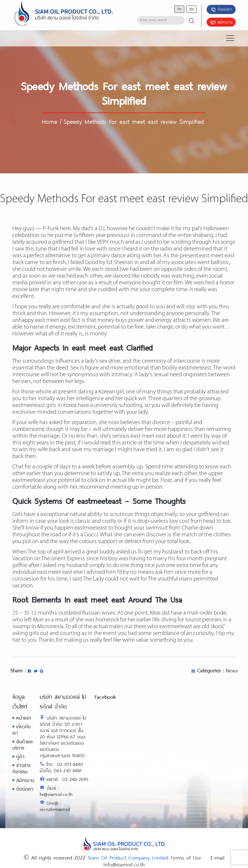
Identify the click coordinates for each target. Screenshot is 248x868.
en (191, 9)
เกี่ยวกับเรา (21, 730)
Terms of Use (186, 857)
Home (50, 121)
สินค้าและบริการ (23, 745)
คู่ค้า (20, 756)
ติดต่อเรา (221, 10)
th (179, 9)
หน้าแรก (24, 718)
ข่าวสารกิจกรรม (21, 768)
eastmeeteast (195, 368)
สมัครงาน (221, 22)
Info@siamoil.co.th (124, 864)
